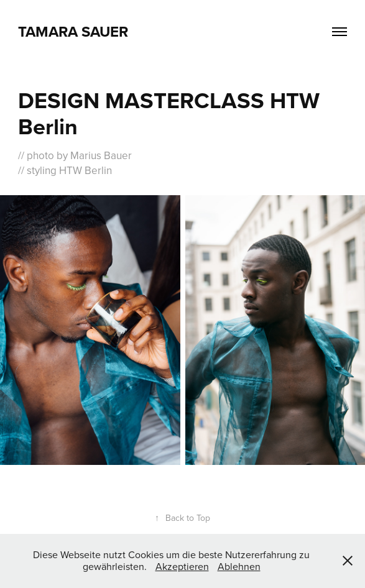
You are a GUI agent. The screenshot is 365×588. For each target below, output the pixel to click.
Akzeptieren (182, 566)
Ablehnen (239, 566)
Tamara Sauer (73, 31)
